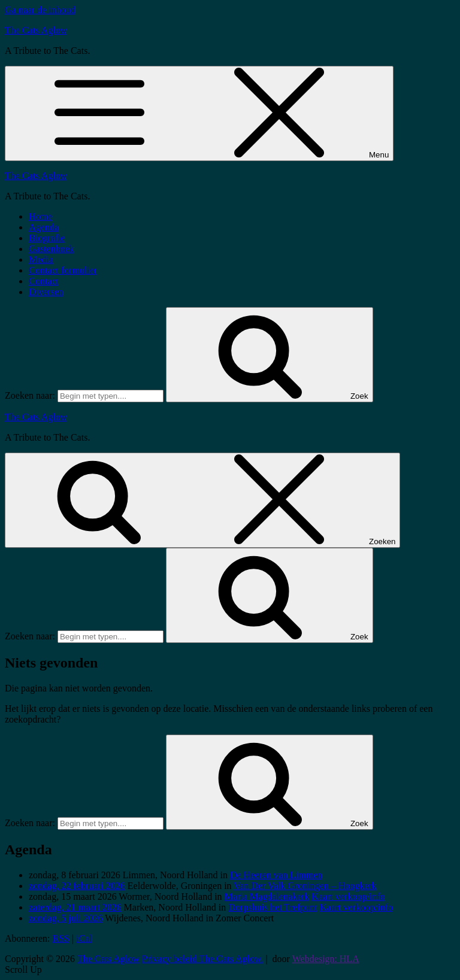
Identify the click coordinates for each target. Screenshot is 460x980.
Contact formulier (63, 270)
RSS (61, 938)
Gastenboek (52, 249)
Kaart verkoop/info (348, 896)
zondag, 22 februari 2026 (77, 886)
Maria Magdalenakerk (267, 896)
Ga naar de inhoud (40, 10)
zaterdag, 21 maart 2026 (75, 907)
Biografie (47, 238)
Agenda (44, 227)
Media (41, 260)
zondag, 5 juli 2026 (66, 918)
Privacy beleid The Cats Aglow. (203, 959)
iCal (84, 938)
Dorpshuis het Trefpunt (273, 907)
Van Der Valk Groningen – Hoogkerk (305, 886)
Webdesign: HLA (326, 959)
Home (40, 216)
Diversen (46, 292)
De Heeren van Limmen (276, 875)
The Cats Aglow (36, 30)
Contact (44, 281)
